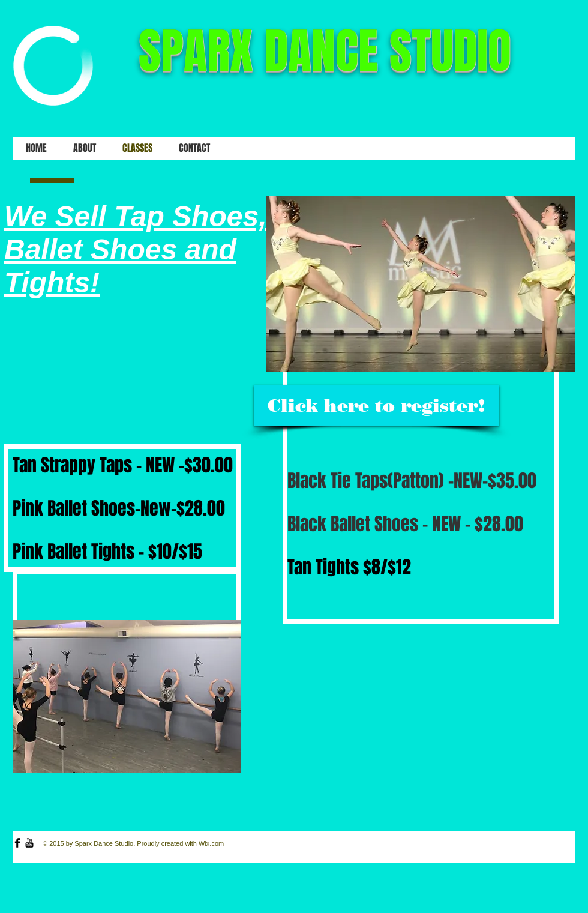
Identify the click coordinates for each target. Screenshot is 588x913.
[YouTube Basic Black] (29, 843)
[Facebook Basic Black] (17, 843)
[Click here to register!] (376, 406)
